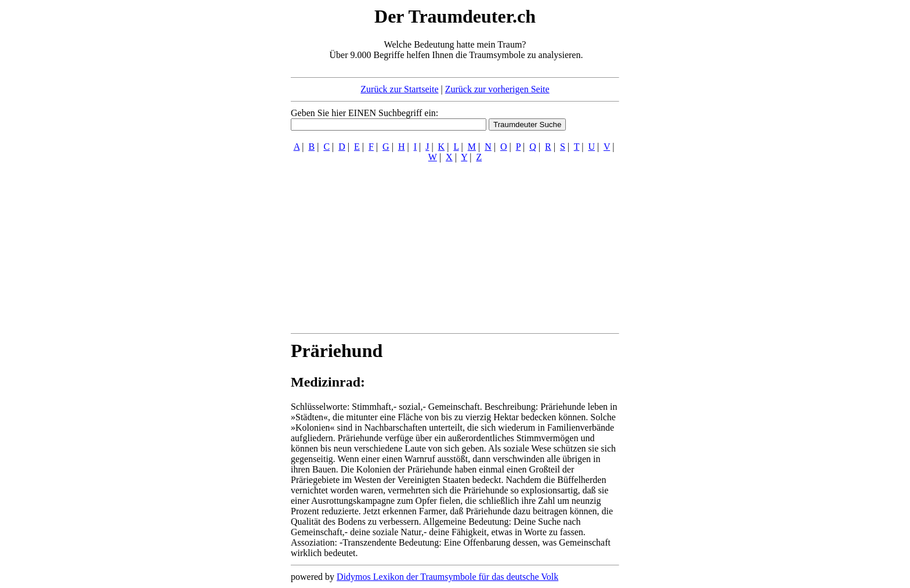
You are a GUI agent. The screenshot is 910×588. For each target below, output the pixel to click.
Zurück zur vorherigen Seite (497, 89)
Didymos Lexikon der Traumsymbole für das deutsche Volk (447, 577)
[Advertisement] (220, 179)
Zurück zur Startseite (399, 89)
